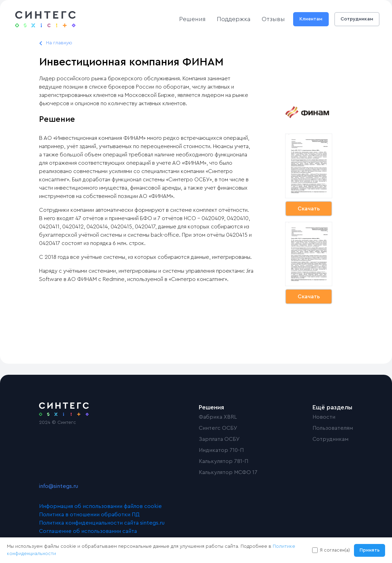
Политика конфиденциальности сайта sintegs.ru (102, 523)
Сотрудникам (357, 19)
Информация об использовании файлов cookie (100, 506)
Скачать (309, 209)
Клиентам (311, 19)
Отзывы (273, 19)
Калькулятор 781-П (223, 461)
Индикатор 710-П (221, 450)
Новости (324, 417)
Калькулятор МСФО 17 (228, 472)
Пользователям (333, 428)
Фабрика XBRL (218, 417)
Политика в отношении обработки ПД (89, 515)
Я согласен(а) (335, 550)
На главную (59, 43)
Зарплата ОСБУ (219, 439)
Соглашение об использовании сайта (88, 531)
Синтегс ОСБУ (218, 428)
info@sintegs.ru (59, 486)
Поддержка (234, 19)
